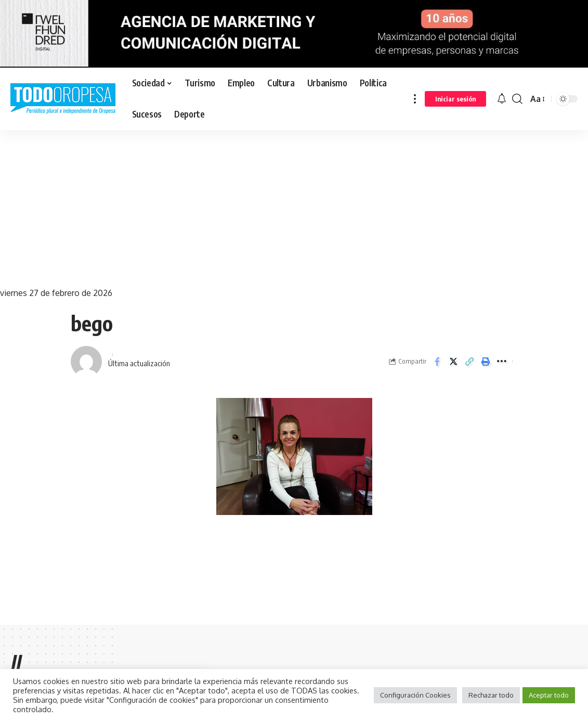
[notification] (502, 99)
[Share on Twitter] (453, 362)
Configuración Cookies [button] (415, 695)
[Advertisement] (294, 208)
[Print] (486, 362)
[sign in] (455, 99)
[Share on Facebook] (437, 362)
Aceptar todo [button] (549, 695)
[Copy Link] (469, 362)
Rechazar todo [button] (491, 695)
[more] (415, 99)
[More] (502, 362)
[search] (517, 99)
